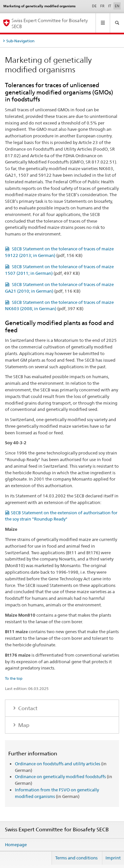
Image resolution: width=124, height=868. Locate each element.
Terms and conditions (76, 858)
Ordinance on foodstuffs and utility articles (58, 764)
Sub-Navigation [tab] (20, 41)
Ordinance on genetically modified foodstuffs (60, 777)
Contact (27, 708)
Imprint (113, 858)
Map (23, 725)
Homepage (16, 845)
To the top (14, 678)
